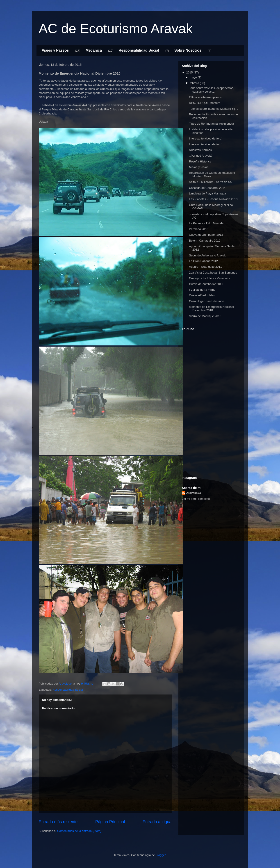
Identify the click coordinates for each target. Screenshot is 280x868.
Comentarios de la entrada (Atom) (79, 831)
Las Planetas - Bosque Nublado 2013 (213, 199)
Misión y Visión (199, 167)
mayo (194, 77)
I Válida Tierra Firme (202, 290)
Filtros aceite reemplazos (205, 97)
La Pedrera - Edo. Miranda (206, 223)
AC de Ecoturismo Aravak (116, 29)
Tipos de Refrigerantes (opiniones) (211, 124)
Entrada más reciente (58, 822)
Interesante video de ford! (206, 138)
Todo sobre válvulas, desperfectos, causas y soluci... (212, 90)
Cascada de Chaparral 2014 (207, 188)
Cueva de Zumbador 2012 (206, 235)
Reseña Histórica (200, 161)
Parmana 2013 (199, 229)
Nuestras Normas (200, 150)
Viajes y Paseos (55, 50)
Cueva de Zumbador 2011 (206, 284)
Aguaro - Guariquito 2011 (205, 267)
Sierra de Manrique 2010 (205, 316)
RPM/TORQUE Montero (205, 103)
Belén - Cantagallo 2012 (205, 241)
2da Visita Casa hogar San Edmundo (213, 273)
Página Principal (110, 822)
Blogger (161, 855)
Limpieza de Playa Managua (207, 193)
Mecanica (94, 50)
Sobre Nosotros (188, 50)
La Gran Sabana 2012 (203, 261)
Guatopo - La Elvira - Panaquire (210, 278)
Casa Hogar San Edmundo (206, 301)
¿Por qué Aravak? (201, 156)
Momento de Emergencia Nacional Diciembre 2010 (211, 309)
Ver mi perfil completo (196, 499)
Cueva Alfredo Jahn (202, 295)
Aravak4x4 (194, 493)
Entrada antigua (157, 822)
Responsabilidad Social (139, 50)
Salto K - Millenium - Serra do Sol (211, 182)
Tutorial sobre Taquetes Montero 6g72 (214, 109)
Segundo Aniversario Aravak (207, 255)
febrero (195, 83)
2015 (190, 72)
